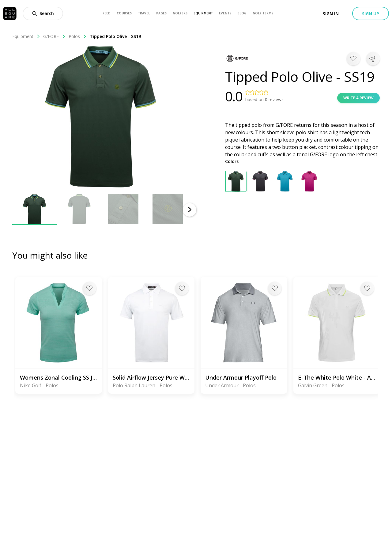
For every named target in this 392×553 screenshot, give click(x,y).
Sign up (371, 14)
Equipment (26, 36)
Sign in (331, 14)
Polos (78, 36)
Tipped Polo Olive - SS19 (115, 36)
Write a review (358, 98)
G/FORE (54, 36)
